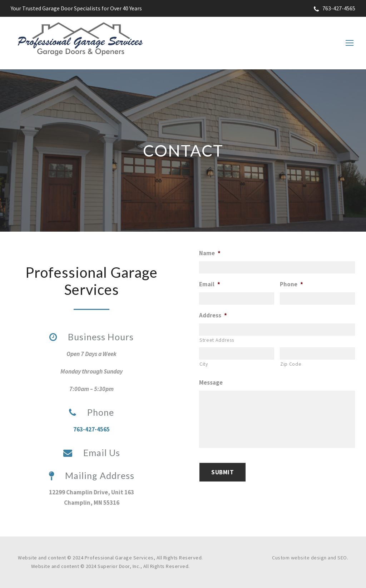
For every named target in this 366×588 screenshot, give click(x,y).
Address (213, 315)
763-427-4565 (335, 8)
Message (211, 382)
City (204, 364)
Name (210, 253)
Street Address (217, 340)
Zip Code (291, 364)
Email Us (92, 453)
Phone (291, 284)
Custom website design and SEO (310, 558)
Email (210, 284)
